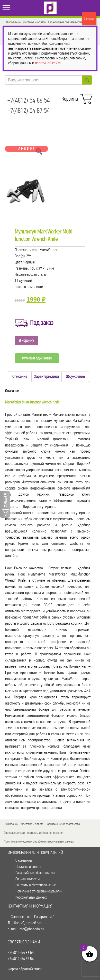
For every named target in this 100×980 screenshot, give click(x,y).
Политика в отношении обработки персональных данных (39, 841)
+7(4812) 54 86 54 (29, 100)
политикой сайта (48, 63)
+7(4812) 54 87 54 (29, 111)
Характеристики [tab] (47, 376)
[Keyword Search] (44, 80)
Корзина (76, 98)
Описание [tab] (20, 376)
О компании (13, 22)
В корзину (26, 340)
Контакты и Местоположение (45, 833)
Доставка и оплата (34, 22)
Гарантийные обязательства (65, 22)
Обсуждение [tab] (75, 376)
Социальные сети (14, 833)
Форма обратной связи (25, 969)
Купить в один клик (37, 358)
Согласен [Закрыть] (89, 19)
